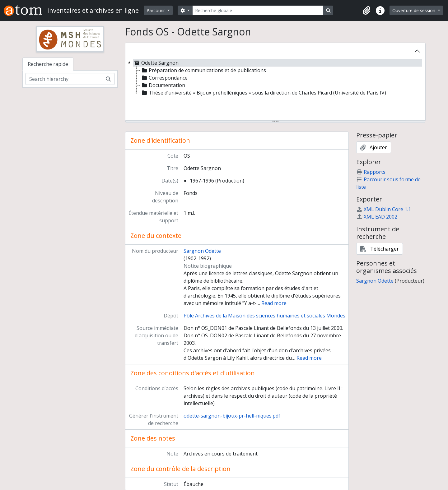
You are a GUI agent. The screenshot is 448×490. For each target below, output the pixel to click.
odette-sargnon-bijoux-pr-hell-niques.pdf (232, 416)
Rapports (371, 172)
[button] (366, 11)
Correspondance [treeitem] (164, 78)
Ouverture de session (414, 10)
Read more (274, 303)
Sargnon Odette (202, 251)
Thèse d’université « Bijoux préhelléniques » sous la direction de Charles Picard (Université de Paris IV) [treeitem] (263, 93)
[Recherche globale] (258, 10)
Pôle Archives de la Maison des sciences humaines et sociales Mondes (264, 316)
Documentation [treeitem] (163, 85)
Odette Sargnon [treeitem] (156, 63)
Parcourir (156, 10)
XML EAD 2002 (377, 217)
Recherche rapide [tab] (48, 64)
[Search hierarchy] (64, 79)
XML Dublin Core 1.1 (384, 209)
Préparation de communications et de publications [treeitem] (203, 70)
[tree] (275, 90)
